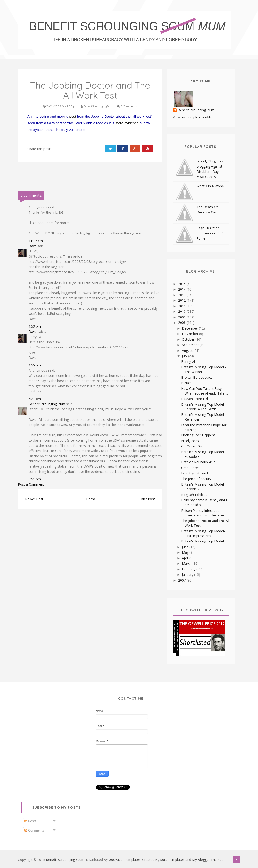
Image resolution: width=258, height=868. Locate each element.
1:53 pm (35, 326)
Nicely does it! (192, 441)
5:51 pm (35, 479)
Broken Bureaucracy (197, 377)
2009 (182, 317)
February (189, 569)
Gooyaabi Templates (125, 860)
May (186, 552)
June (186, 547)
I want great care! (195, 473)
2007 (182, 580)
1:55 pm (35, 365)
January (188, 575)
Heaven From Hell (195, 399)
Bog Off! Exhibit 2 (194, 495)
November (191, 334)
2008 (182, 323)
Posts (30, 821)
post (73, 116)
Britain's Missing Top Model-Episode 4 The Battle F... (203, 407)
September (191, 345)
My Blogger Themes (208, 860)
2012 (182, 300)
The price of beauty (196, 479)
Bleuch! (187, 383)
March (187, 563)
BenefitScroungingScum (47, 404)
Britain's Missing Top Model (202, 541)
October (189, 339)
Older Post (147, 499)
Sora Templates (172, 860)
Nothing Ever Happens (198, 435)
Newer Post (34, 499)
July (185, 356)
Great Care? (190, 468)
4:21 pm (35, 399)
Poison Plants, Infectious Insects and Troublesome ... (204, 513)
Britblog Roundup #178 (199, 462)
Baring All (188, 362)
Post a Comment (31, 484)
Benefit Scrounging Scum (65, 860)
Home (91, 499)
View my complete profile (192, 117)
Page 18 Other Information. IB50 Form (210, 233)
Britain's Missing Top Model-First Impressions (203, 533)
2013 (182, 295)
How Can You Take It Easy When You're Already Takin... (204, 391)
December (190, 328)
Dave (33, 246)
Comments (34, 830)
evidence (131, 123)
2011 (182, 306)
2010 (182, 311)
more (119, 123)
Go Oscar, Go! (192, 446)
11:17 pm (36, 241)
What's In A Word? (211, 186)
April (186, 558)
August (188, 350)
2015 (182, 284)
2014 (182, 289)
